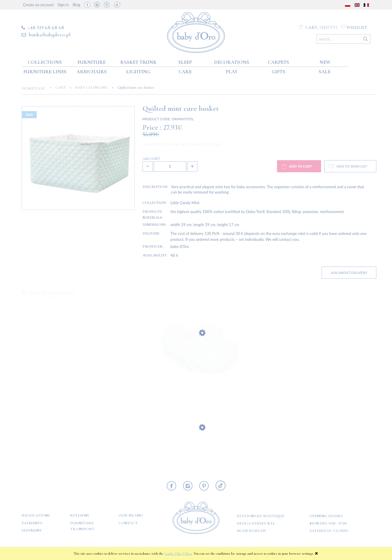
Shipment (32, 530)
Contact (128, 523)
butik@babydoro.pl (50, 35)
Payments (32, 523)
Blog (76, 5)
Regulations (36, 515)
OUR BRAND (131, 515)
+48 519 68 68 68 (46, 27)
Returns (80, 515)
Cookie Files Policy (178, 553)
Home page (35, 88)
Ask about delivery (349, 272)
